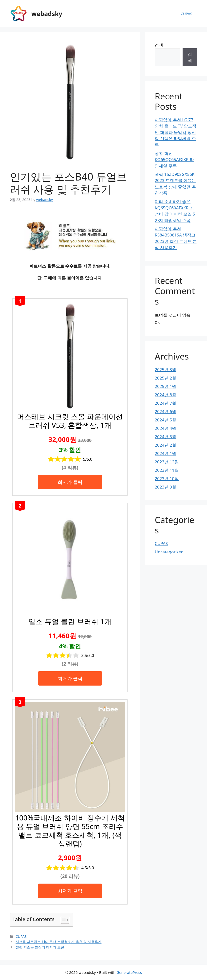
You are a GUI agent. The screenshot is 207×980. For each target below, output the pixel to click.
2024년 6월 (165, 411)
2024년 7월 (165, 403)
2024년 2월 (165, 445)
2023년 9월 (165, 487)
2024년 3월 (165, 437)
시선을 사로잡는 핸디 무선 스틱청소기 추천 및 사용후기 (58, 942)
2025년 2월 (165, 378)
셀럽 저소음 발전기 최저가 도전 (40, 947)
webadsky (47, 14)
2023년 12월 (167, 462)
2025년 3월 (165, 370)
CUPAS (186, 14)
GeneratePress (129, 972)
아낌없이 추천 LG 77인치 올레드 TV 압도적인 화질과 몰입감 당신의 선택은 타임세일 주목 (176, 132)
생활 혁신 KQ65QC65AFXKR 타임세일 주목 (174, 160)
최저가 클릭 (70, 482)
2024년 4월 (165, 428)
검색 (159, 45)
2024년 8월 (165, 395)
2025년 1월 (165, 386)
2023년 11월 (167, 470)
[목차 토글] (63, 920)
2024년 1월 (165, 453)
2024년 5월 (165, 420)
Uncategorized (169, 552)
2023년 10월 (167, 479)
